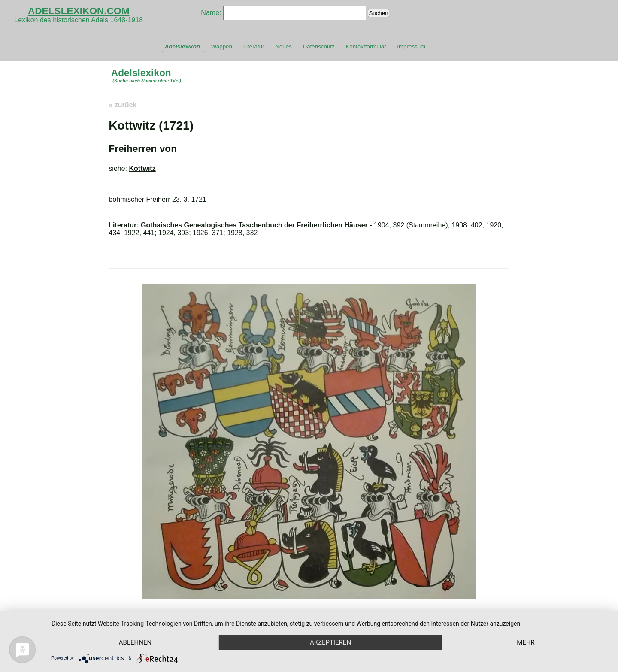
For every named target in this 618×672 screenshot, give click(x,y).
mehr (526, 642)
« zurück (123, 105)
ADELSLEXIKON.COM (79, 11)
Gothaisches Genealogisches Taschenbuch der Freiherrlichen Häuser (254, 225)
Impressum (411, 47)
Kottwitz (142, 168)
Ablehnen (135, 642)
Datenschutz (319, 47)
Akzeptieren (330, 642)
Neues (283, 47)
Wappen (222, 47)
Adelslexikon (182, 47)
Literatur (254, 47)
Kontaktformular (366, 47)
